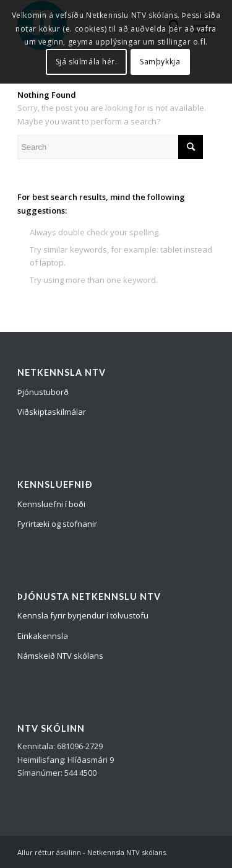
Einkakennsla (43, 636)
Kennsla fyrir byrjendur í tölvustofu (83, 615)
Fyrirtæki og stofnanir (57, 524)
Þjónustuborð (43, 392)
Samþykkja (160, 62)
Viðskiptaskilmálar (52, 412)
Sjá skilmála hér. (87, 62)
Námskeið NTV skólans (60, 656)
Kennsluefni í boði (51, 504)
